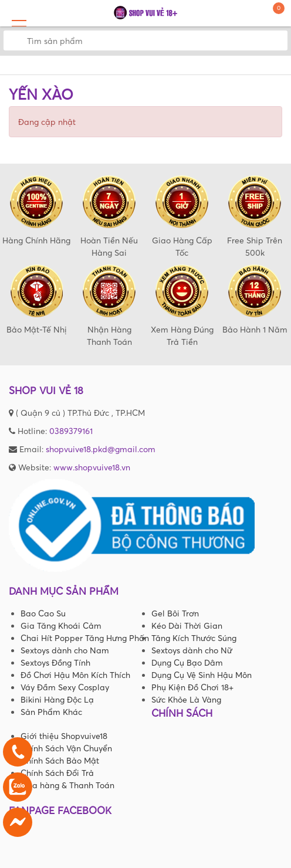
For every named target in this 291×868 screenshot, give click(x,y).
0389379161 (71, 431)
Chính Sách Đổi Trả (57, 773)
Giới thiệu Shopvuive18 (64, 736)
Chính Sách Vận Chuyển (66, 748)
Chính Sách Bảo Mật (60, 760)
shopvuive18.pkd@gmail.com (101, 449)
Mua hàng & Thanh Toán (67, 785)
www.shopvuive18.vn (92, 467)
